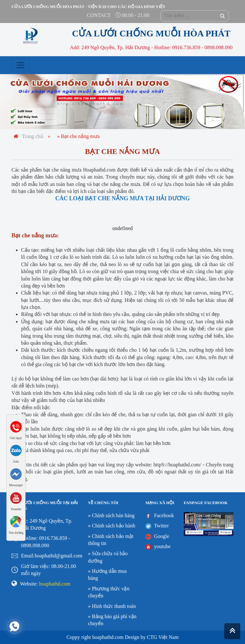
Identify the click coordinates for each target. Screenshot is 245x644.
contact (99, 15)
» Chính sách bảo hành (112, 526)
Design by (135, 637)
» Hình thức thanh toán (112, 606)
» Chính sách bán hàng (111, 515)
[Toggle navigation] (20, 65)
